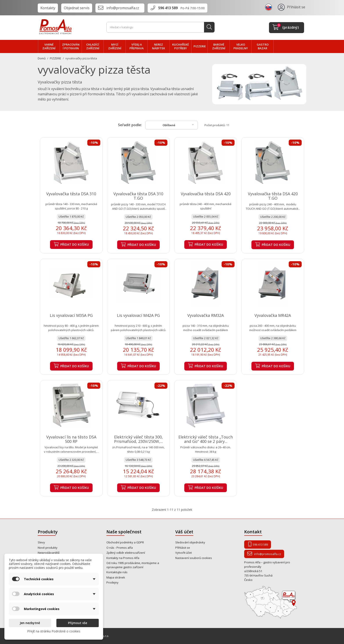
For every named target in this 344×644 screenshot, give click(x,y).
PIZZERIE (200, 46)
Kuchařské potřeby (181, 46)
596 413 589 (168, 8)
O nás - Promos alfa (120, 548)
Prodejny (112, 582)
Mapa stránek (116, 577)
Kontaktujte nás (117, 572)
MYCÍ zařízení (115, 46)
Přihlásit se (183, 548)
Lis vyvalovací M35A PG (71, 315)
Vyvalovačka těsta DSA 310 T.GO (138, 196)
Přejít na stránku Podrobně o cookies (54, 631)
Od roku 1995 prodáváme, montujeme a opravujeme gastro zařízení (133, 565)
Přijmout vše (78, 623)
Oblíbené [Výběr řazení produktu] (179, 125)
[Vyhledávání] (160, 27)
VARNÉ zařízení (49, 46)
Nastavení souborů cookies (194, 558)
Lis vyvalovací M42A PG (138, 315)
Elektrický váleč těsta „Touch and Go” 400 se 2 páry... (206, 439)
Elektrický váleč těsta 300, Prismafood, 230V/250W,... (138, 439)
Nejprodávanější (49, 553)
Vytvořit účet (184, 553)
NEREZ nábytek (159, 46)
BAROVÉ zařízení (219, 46)
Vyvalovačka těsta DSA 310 (71, 194)
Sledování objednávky (190, 542)
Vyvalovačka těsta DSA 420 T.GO (273, 196)
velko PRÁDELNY (241, 46)
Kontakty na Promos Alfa (123, 558)
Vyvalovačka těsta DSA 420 (206, 194)
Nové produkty (48, 548)
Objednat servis (77, 8)
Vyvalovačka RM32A (206, 315)
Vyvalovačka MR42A (273, 315)
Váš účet (184, 532)
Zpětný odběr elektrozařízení (126, 553)
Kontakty (48, 8)
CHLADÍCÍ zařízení (93, 46)
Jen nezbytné (30, 623)
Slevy (41, 542)
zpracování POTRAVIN (71, 46)
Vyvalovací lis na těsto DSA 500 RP (71, 439)
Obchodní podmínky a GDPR (125, 542)
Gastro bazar (263, 46)
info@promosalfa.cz (123, 8)
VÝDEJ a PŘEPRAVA (137, 46)
